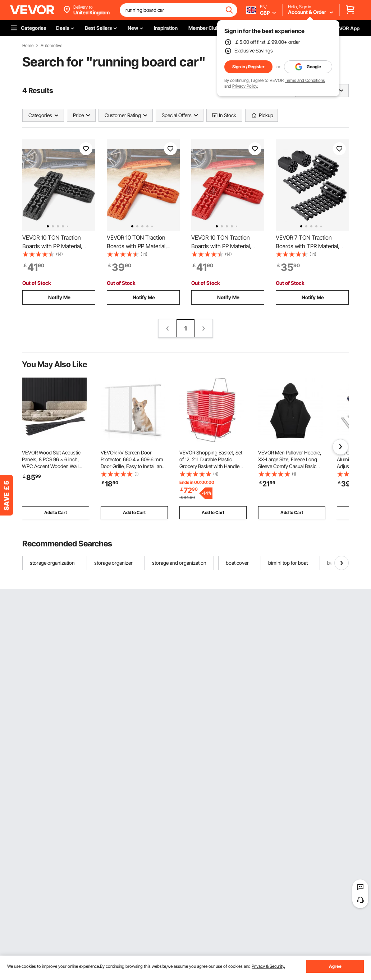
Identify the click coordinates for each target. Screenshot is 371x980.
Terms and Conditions (305, 80)
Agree (335, 966)
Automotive (51, 46)
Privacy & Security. (268, 966)
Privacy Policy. (245, 86)
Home (28, 46)
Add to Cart (56, 512)
